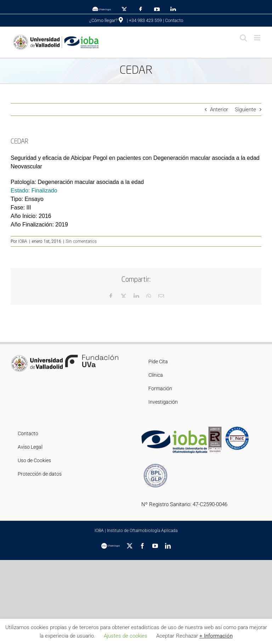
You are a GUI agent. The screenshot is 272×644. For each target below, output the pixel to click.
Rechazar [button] (187, 636)
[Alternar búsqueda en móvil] (243, 38)
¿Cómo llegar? (106, 20)
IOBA (23, 241)
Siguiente (245, 110)
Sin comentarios (81, 241)
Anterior (219, 110)
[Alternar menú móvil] (258, 38)
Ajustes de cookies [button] (126, 636)
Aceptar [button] (165, 636)
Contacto (174, 20)
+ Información (216, 636)
